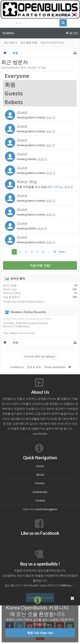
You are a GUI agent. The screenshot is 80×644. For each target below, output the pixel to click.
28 (55, 252)
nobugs (58, 187)
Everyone (17, 76)
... (69, 43)
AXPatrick (23, 319)
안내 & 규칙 (34, 367)
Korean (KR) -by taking (39, 356)
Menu (8, 33)
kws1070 (34, 319)
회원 (10, 85)
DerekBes (46, 319)
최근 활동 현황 (29, 43)
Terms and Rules (55, 367)
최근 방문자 (10, 43)
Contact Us (17, 367)
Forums (40, 483)
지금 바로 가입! (40, 265)
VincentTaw (10, 319)
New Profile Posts (52, 43)
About (40, 475)
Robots (14, 102)
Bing (33, 182)
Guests (14, 93)
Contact (40, 500)
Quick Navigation (47, 509)
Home (40, 466)
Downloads (40, 492)
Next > (63, 252)
